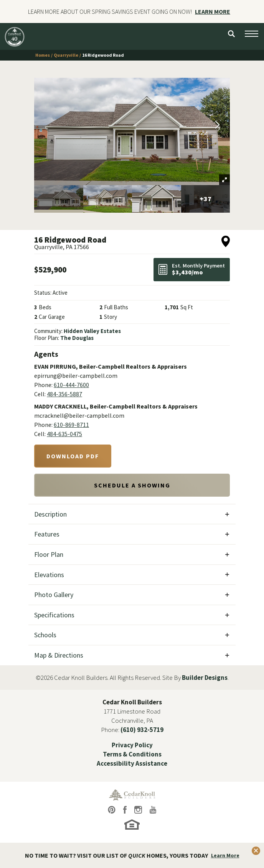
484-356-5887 (64, 394)
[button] (231, 34)
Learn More (225, 855)
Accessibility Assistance (132, 763)
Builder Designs (205, 678)
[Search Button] (231, 34)
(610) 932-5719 (142, 730)
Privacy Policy (132, 745)
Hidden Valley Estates (92, 331)
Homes (43, 55)
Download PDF (73, 456)
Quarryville (66, 55)
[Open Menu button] (252, 34)
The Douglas (77, 338)
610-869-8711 (71, 425)
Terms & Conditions (132, 754)
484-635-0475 (64, 434)
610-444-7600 (71, 385)
